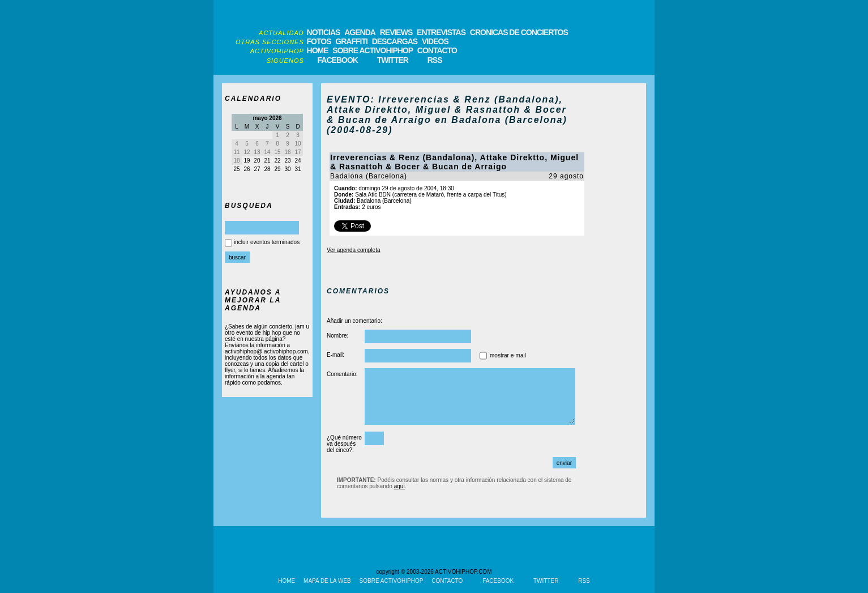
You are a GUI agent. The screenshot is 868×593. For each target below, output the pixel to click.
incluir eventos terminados (267, 242)
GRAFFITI (351, 41)
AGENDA (360, 32)
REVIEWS (396, 32)
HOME (318, 50)
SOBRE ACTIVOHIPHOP (373, 50)
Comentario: (342, 374)
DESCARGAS (395, 41)
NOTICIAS (324, 32)
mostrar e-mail (508, 355)
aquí (399, 486)
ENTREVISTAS (441, 32)
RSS (435, 60)
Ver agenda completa (354, 250)
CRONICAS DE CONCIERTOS (519, 32)
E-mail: (335, 355)
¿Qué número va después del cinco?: (344, 444)
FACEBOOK (338, 60)
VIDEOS (435, 41)
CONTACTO (437, 50)
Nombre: (337, 336)
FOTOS (319, 41)
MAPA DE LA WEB (327, 581)
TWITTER (393, 60)
